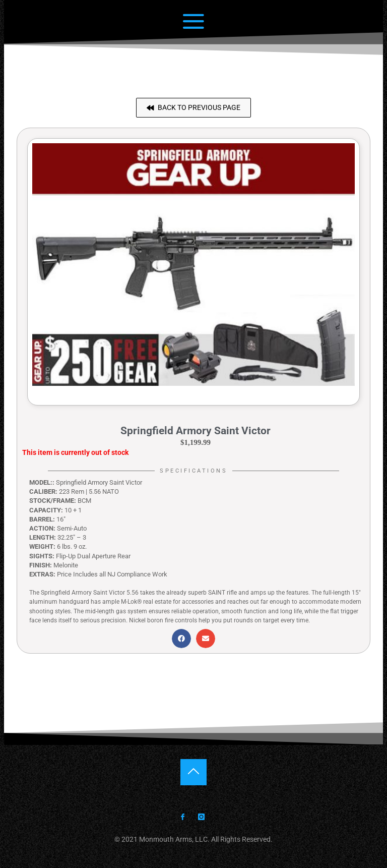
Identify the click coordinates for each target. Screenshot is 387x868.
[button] (193, 108)
